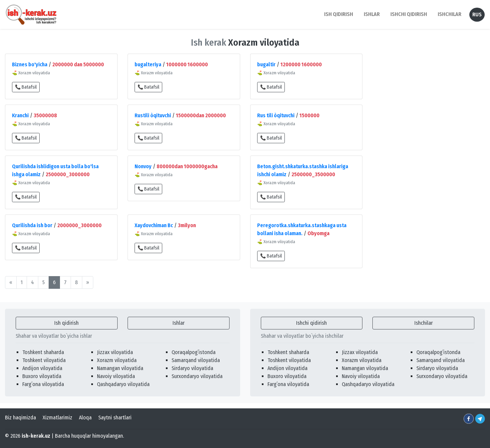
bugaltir (266, 64)
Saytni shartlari (115, 418)
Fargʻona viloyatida (43, 384)
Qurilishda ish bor (32, 225)
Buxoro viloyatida (42, 376)
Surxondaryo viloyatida (197, 376)
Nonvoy (143, 166)
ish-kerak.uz (36, 436)
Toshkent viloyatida (44, 360)
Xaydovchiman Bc (154, 225)
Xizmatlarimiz (57, 418)
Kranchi (20, 115)
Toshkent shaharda (43, 352)
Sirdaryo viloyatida (192, 368)
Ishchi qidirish (409, 14)
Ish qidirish (66, 323)
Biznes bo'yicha (30, 64)
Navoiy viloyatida (116, 376)
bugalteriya (148, 64)
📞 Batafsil (26, 87)
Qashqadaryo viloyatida (123, 384)
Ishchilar (424, 323)
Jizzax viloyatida (115, 352)
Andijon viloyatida (42, 368)
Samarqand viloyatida (196, 360)
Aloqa (85, 418)
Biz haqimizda (20, 418)
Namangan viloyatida (120, 368)
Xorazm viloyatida (117, 360)
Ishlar (179, 323)
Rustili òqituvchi (153, 115)
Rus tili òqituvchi (276, 115)
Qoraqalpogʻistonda (194, 352)
